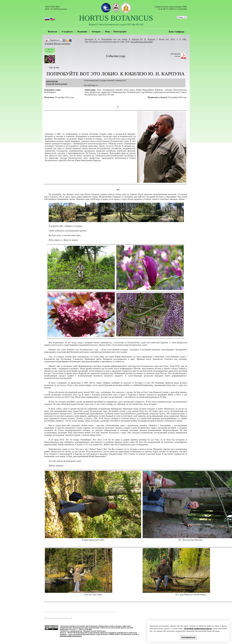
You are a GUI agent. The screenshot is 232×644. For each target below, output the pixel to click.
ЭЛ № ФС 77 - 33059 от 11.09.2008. (80, 629)
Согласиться (188, 637)
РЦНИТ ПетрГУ (115, 634)
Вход (107, 32)
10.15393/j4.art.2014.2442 (142, 42)
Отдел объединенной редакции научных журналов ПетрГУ (88, 634)
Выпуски (52, 32)
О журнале (67, 32)
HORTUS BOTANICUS (116, 18)
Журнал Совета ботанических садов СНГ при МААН (116, 24)
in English (49, 44)
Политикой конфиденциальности (198, 629)
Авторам (96, 32)
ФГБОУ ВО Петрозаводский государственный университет (88, 633)
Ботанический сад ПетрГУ (130, 634)
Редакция (82, 32)
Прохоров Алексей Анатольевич (95, 631)
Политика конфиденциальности (71, 636)
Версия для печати (62, 44)
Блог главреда (176, 32)
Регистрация (120, 32)
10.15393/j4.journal (58, 9)
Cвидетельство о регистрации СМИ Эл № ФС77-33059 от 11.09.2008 (171, 8)
